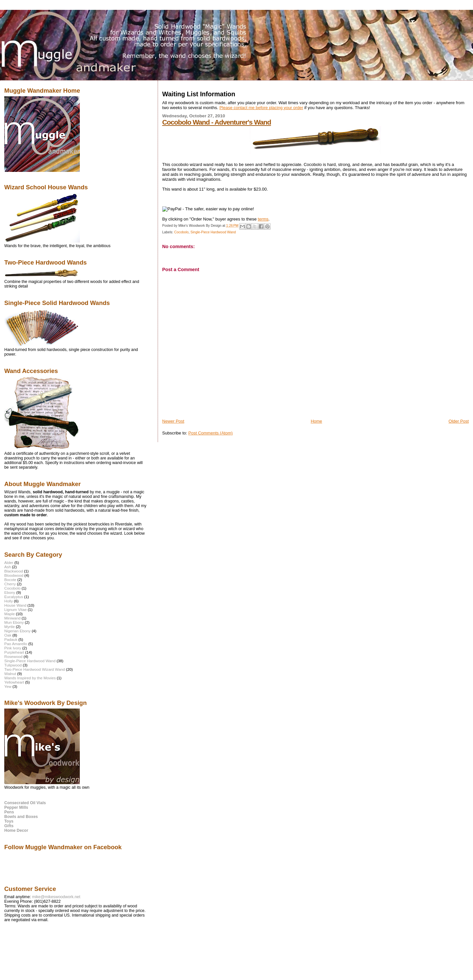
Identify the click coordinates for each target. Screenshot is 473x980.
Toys (9, 821)
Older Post (459, 421)
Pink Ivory (13, 648)
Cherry (10, 584)
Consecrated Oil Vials (25, 803)
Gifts (9, 826)
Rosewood (13, 656)
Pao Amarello (16, 644)
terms (263, 219)
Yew (8, 686)
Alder (9, 562)
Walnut (10, 674)
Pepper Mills (16, 807)
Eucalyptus (14, 597)
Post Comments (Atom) (210, 433)
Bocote (10, 580)
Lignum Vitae (15, 609)
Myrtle (10, 627)
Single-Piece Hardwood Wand (213, 232)
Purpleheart (14, 652)
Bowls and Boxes (21, 817)
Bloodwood (14, 575)
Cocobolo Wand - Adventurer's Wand (217, 122)
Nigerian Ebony (17, 631)
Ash (8, 567)
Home (316, 421)
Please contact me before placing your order (261, 108)
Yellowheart (14, 682)
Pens (9, 812)
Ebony (10, 592)
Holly (9, 601)
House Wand (15, 605)
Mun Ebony (14, 622)
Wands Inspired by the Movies (30, 678)
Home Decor (16, 830)
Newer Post (173, 421)
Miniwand (12, 618)
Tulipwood (13, 665)
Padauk (11, 639)
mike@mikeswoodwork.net (56, 897)
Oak (8, 635)
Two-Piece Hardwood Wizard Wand (35, 669)
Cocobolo (181, 232)
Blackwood (14, 571)
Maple (10, 614)
